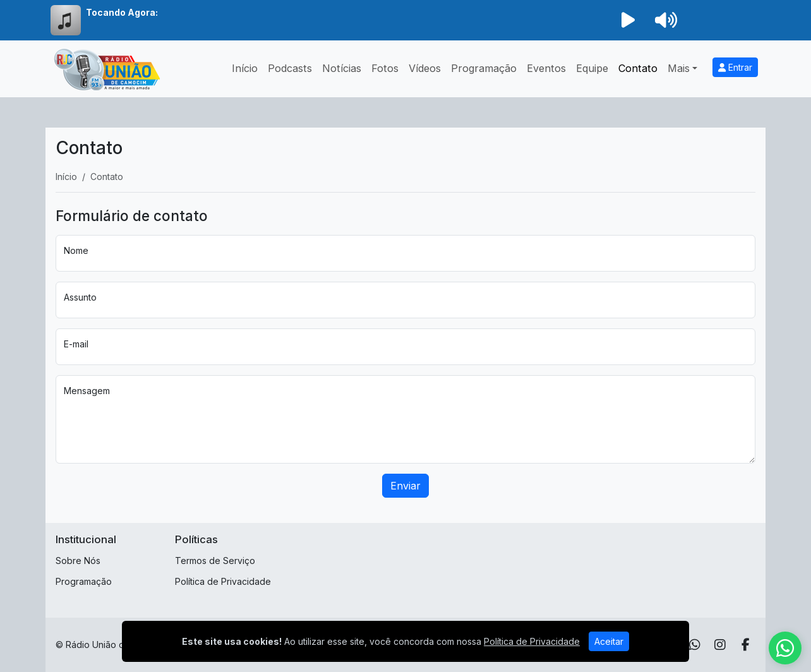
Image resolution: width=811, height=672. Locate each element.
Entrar (735, 67)
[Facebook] (746, 645)
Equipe (592, 68)
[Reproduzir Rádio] (628, 20)
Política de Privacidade (223, 581)
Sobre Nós (78, 561)
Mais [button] (679, 68)
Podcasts (290, 68)
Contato (638, 68)
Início (245, 68)
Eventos (546, 68)
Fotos (385, 68)
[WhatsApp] (695, 645)
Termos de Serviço (215, 561)
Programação (484, 68)
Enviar (405, 486)
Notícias (342, 68)
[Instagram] (720, 645)
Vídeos (425, 68)
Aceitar (609, 641)
